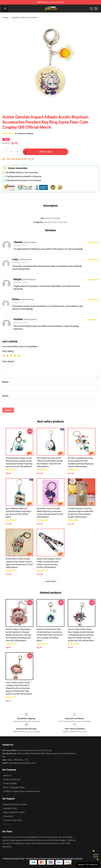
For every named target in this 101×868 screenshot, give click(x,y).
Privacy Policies (10, 783)
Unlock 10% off (96, 856)
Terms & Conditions (12, 779)
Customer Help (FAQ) (12, 820)
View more (51, 581)
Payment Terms (10, 808)
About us (7, 775)
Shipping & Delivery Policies (15, 804)
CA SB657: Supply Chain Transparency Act (22, 791)
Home (5, 18)
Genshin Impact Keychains (25, 18)
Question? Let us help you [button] (88, 865)
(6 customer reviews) (24, 133)
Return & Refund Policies (14, 812)
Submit (8, 410)
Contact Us (8, 816)
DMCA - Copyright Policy (14, 787)
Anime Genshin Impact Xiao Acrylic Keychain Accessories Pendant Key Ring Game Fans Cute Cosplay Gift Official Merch (50, 635)
